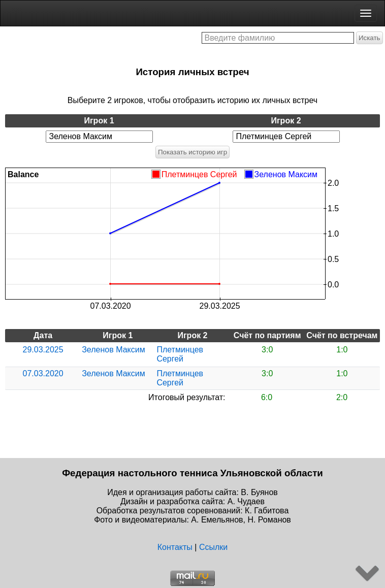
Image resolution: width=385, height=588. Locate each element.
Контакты (175, 547)
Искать (370, 38)
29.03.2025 (43, 350)
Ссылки (213, 547)
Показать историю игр (192, 152)
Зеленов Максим (113, 350)
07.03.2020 (43, 373)
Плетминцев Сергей (180, 354)
